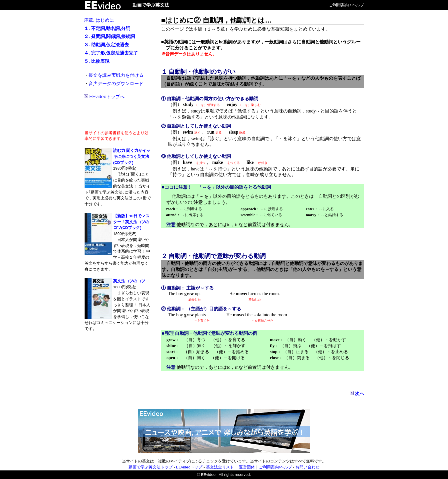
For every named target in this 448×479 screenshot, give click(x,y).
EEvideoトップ (189, 467)
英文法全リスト (220, 467)
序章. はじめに (99, 20)
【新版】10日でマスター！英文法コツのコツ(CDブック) (131, 222)
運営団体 (247, 467)
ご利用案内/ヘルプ (275, 467)
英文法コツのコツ (129, 281)
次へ (359, 394)
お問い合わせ (307, 467)
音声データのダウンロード (116, 83)
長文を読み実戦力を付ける (116, 75)
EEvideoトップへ (107, 97)
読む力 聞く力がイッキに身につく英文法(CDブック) (132, 157)
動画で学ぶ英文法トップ (151, 467)
